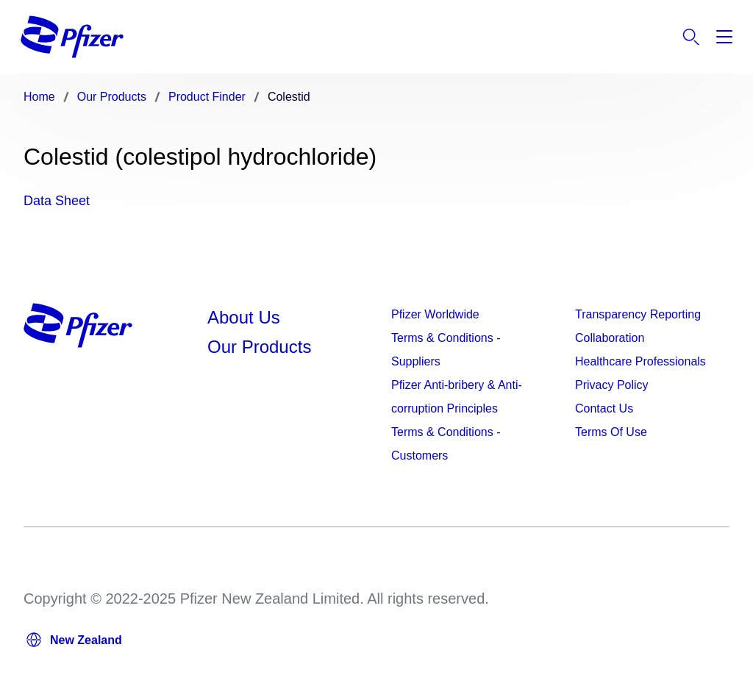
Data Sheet (57, 201)
